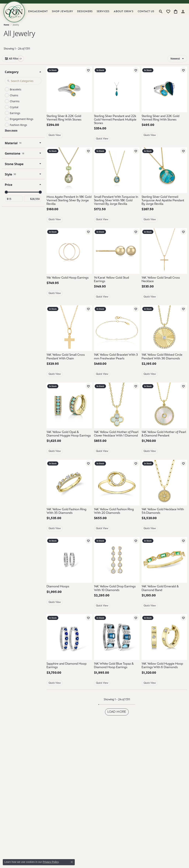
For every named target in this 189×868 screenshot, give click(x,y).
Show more (11, 137)
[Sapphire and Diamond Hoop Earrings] (69, 643)
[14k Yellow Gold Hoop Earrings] (69, 257)
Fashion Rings (18, 131)
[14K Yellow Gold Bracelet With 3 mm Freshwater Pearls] (117, 334)
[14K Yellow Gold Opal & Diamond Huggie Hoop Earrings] (69, 411)
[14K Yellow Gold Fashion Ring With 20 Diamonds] (117, 517)
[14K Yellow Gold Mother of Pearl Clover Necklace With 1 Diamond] (117, 411)
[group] (69, 176)
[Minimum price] (14, 205)
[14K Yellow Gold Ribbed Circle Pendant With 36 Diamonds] (164, 363)
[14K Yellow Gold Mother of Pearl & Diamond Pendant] (164, 440)
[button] (161, 15)
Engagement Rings (22, 125)
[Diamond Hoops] (69, 566)
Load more (117, 718)
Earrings (15, 119)
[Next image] (89, 176)
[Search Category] (23, 87)
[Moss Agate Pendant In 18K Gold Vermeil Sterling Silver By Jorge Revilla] (69, 207)
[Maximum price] (32, 205)
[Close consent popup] (72, 862)
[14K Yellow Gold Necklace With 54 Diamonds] (164, 517)
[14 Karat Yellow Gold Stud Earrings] (117, 257)
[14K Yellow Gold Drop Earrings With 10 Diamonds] (117, 566)
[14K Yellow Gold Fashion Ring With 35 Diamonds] (69, 517)
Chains (14, 101)
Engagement (44, 15)
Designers (89, 15)
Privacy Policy (51, 862)
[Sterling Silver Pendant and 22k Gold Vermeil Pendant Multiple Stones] (117, 95)
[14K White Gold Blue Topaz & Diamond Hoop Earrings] (117, 643)
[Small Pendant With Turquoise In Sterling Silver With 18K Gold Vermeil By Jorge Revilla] (117, 207)
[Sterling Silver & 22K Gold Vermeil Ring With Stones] (69, 95)
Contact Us (147, 15)
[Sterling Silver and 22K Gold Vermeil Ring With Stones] (164, 95)
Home (6, 31)
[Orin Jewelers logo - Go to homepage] (18, 15)
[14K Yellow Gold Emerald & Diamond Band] (164, 566)
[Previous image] (50, 176)
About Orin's (126, 15)
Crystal (14, 113)
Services (107, 15)
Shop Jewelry (68, 15)
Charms (15, 107)
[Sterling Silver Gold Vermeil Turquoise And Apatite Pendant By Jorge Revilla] (164, 176)
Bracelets (16, 95)
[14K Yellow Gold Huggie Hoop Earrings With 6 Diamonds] (164, 672)
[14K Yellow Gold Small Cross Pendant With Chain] (69, 363)
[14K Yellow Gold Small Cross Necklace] (164, 257)
